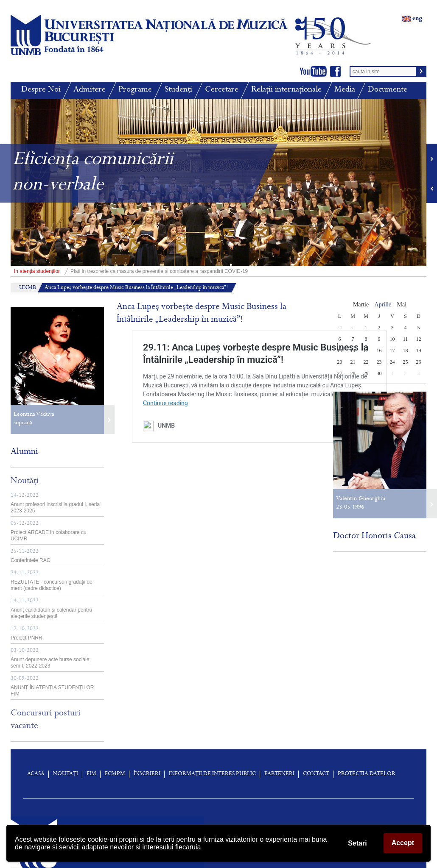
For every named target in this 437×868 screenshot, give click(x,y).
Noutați (66, 774)
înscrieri (147, 774)
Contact (316, 774)
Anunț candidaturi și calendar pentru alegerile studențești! (51, 609)
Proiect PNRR (27, 634)
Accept (403, 843)
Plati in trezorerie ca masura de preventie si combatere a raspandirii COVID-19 (129, 271)
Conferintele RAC (30, 556)
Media (345, 90)
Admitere (90, 90)
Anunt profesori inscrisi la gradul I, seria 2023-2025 (55, 503)
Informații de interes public (212, 774)
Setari (357, 843)
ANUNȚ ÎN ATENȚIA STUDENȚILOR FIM (52, 686)
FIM (91, 774)
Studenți (178, 90)
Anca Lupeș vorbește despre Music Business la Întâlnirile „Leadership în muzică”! (136, 288)
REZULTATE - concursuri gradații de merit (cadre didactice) (52, 581)
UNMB (28, 288)
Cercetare (222, 90)
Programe (135, 90)
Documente (388, 90)
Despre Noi (41, 90)
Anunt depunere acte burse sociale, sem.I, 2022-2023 (51, 658)
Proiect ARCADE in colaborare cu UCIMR (49, 531)
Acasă (36, 774)
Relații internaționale (286, 90)
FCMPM (115, 774)
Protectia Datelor (367, 774)
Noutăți (25, 481)
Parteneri (279, 774)
